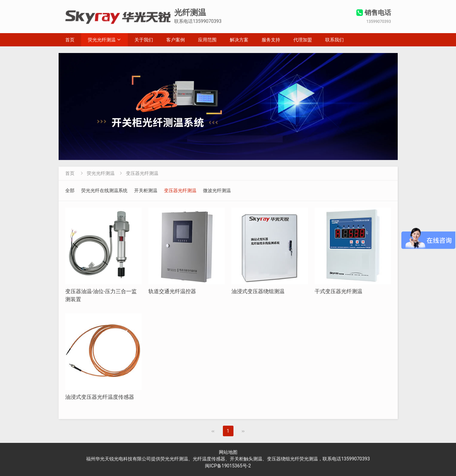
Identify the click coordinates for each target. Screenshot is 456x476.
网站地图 (228, 452)
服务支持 (271, 40)
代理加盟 (303, 40)
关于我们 (144, 40)
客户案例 (176, 40)
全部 (70, 190)
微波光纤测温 (217, 190)
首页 (70, 40)
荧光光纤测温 (102, 40)
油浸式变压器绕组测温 (258, 291)
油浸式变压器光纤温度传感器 (100, 397)
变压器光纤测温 (142, 173)
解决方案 (239, 40)
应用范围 (207, 40)
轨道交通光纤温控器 (172, 291)
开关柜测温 (146, 190)
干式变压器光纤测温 (338, 291)
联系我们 (334, 40)
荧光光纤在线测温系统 (104, 190)
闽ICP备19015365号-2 (228, 466)
